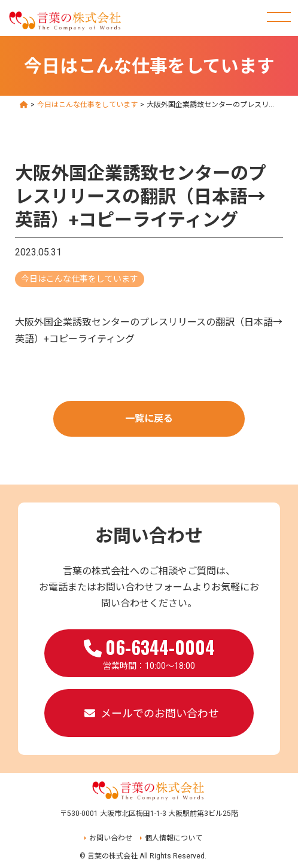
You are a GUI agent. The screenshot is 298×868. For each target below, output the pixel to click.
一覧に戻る (149, 418)
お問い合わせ (111, 838)
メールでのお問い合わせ (160, 713)
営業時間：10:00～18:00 (149, 652)
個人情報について (174, 838)
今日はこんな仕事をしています (80, 279)
